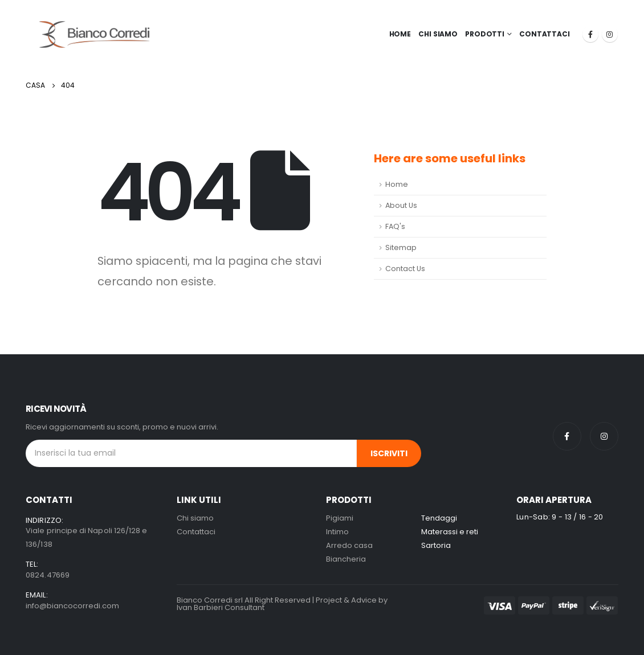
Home (400, 34)
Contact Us (405, 269)
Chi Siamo (438, 34)
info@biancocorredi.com (72, 606)
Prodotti (485, 34)
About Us (401, 205)
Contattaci (545, 34)
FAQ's (395, 226)
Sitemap (401, 247)
